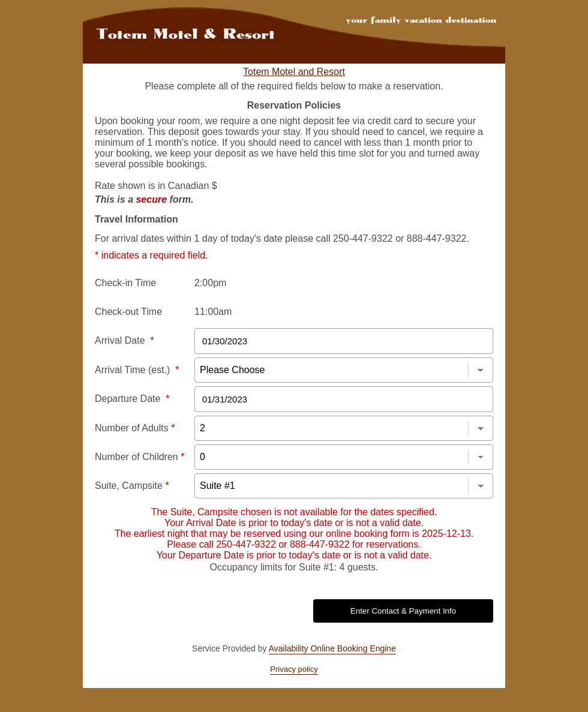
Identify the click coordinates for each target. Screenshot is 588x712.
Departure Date (132, 399)
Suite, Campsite (132, 486)
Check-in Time (125, 283)
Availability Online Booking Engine (332, 648)
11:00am (213, 312)
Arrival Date (124, 340)
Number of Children (139, 457)
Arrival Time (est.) (137, 370)
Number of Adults (135, 428)
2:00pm (210, 283)
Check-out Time (128, 312)
